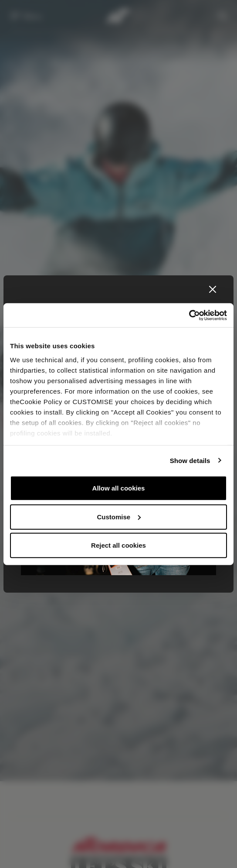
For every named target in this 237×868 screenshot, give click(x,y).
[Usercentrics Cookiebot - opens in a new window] (189, 315)
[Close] (213, 289)
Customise (119, 516)
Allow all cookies (119, 488)
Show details (190, 460)
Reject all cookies (118, 545)
